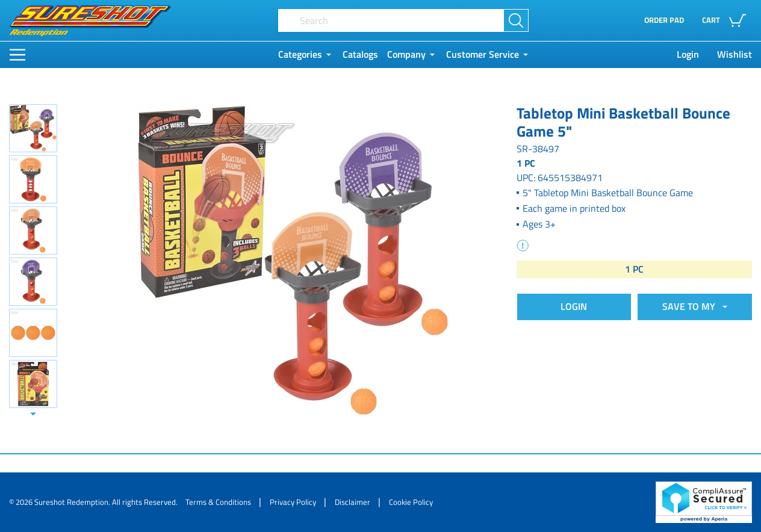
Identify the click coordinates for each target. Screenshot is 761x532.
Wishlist (735, 54)
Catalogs (360, 54)
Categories (300, 54)
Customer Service (483, 54)
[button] (727, 20)
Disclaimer (353, 502)
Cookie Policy (411, 502)
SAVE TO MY (691, 306)
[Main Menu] (17, 55)
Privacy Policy (293, 502)
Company (406, 54)
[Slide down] (33, 414)
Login (688, 54)
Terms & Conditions (218, 502)
